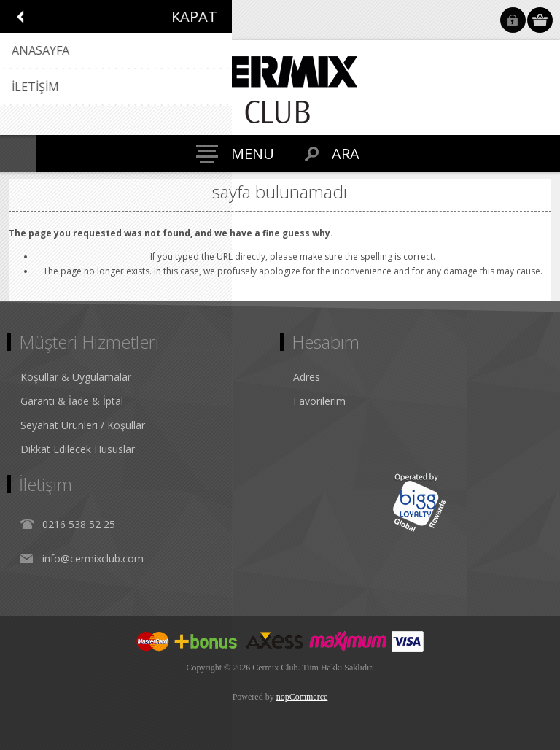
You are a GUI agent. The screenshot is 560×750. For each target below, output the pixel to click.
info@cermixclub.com (93, 558)
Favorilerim (319, 401)
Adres (307, 377)
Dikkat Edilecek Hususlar (78, 449)
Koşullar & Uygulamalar (76, 377)
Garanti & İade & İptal (72, 401)
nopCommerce (302, 697)
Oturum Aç (513, 20)
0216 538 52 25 (79, 524)
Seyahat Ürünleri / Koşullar (83, 425)
